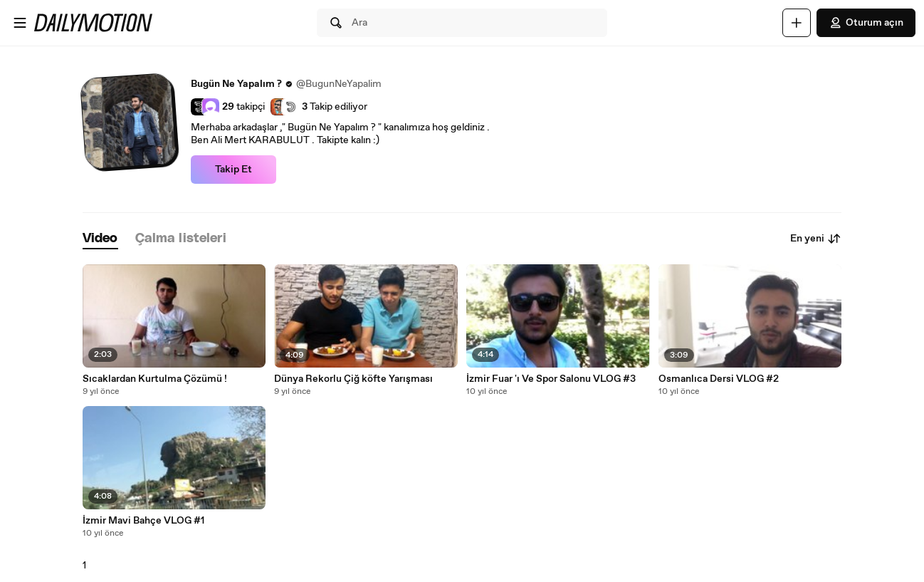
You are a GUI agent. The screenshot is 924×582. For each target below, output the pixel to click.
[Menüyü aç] (20, 23)
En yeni (816, 239)
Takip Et (233, 170)
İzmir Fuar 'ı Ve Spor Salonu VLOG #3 (551, 379)
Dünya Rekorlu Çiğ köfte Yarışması (353, 379)
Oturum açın (866, 23)
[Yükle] (797, 23)
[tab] (100, 239)
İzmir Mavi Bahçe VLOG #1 (143, 521)
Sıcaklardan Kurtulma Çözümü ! (155, 379)
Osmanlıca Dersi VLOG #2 (719, 379)
